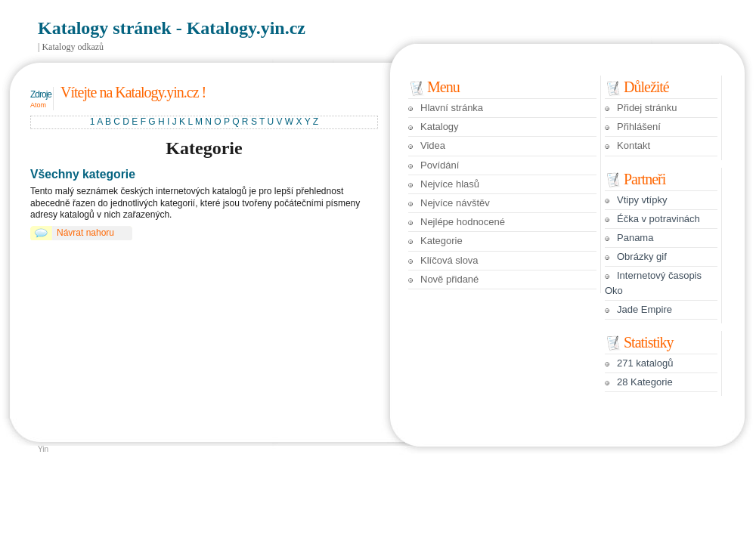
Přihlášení (639, 127)
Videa (433, 145)
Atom (38, 105)
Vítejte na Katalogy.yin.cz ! (133, 92)
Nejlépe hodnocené (463, 222)
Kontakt (634, 145)
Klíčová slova (449, 260)
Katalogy (440, 127)
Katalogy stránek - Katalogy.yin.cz (172, 28)
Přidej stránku (647, 108)
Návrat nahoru (85, 233)
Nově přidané (449, 279)
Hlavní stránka (452, 108)
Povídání (440, 165)
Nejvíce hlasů (450, 184)
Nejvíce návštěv (455, 203)
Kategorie (442, 241)
